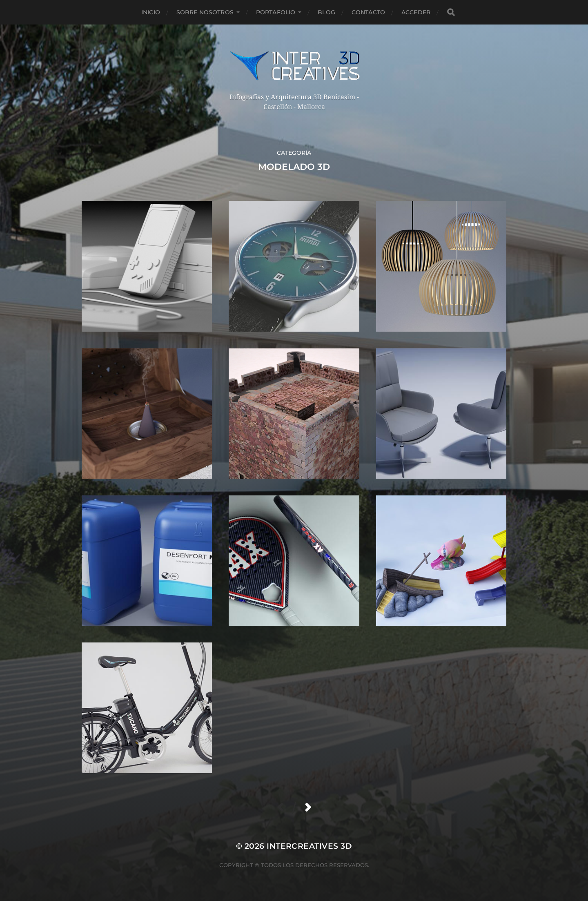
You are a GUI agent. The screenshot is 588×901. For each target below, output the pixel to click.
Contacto (368, 12)
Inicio (151, 12)
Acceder (416, 12)
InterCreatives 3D (309, 846)
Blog (326, 12)
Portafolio (276, 12)
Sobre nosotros (205, 12)
